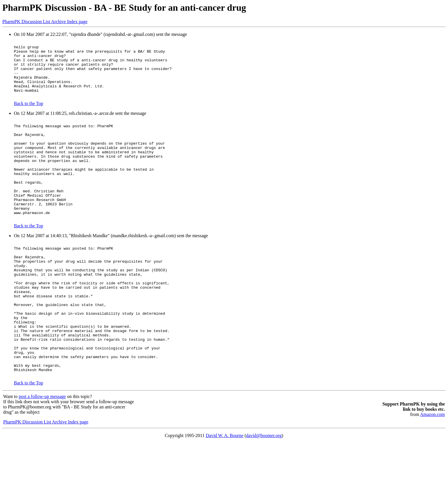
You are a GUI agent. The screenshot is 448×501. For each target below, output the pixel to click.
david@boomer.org (264, 494)
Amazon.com (432, 473)
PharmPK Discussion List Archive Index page (45, 22)
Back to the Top (28, 115)
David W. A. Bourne (225, 494)
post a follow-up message (42, 455)
